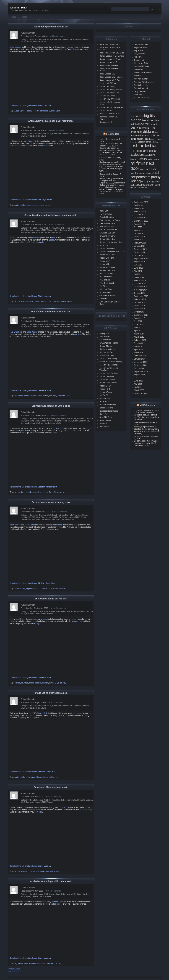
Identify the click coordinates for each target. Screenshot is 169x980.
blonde (27, 396)
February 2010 (140, 356)
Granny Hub (139, 60)
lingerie (133, 159)
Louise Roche (105, 139)
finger (31, 683)
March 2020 (139, 240)
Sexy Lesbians (140, 91)
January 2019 (140, 284)
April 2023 (138, 230)
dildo (53, 238)
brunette (29, 302)
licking (152, 155)
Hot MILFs (104, 245)
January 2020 (140, 246)
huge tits (134, 142)
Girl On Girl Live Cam (108, 230)
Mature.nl (138, 76)
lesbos (146, 155)
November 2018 (141, 290)
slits (138, 188)
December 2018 (141, 287)
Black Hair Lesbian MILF (40, 40)
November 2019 (141, 252)
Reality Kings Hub (142, 85)
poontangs (41, 963)
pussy (45, 619)
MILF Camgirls (147, 405)
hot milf (145, 139)
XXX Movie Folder (142, 98)
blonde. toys (20, 302)
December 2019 (141, 249)
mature (142, 158)
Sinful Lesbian (105, 420)
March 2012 (139, 337)
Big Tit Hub (139, 51)
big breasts (137, 116)
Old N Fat (103, 414)
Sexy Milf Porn (105, 417)
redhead (134, 185)
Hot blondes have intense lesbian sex (51, 312)
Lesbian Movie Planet (108, 365)
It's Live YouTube (141, 63)
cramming (136, 132)
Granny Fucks (105, 340)
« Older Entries (14, 969)
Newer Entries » (14, 971)
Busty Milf (104, 211)
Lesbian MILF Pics (107, 96)
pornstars (44, 111)
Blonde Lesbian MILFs (66, 228)
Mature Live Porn (107, 258)
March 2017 (139, 334)
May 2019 (138, 271)
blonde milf (142, 124)
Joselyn (37, 492)
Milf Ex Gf (104, 395)
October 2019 (140, 255)
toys (58, 777)
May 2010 (138, 346)
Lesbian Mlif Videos (142, 66)
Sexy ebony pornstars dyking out (51, 27)
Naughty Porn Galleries (144, 82)
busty (44, 589)
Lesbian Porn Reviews (109, 373)
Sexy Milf (103, 299)
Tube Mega (139, 95)
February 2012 (140, 340)
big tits (149, 116)
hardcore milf (148, 135)
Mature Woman (106, 392)
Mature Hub (139, 69)
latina (34, 205)
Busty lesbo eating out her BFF (51, 599)
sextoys (133, 188)
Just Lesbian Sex (107, 355)
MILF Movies (105, 280)
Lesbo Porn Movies (108, 380)
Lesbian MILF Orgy (107, 86)
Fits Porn (138, 57)
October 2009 (140, 368)
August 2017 (139, 318)
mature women (154, 159)
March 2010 (139, 353)
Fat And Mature (106, 214)
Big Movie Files (140, 48)
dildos (155, 132)
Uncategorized (105, 122)
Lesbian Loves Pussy (108, 359)
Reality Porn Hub (141, 88)
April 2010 (138, 350)
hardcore (135, 136)
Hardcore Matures (107, 349)
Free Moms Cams (107, 227)
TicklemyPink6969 (142, 437)
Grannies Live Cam (108, 233)
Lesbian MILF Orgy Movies (111, 90)
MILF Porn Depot (107, 283)
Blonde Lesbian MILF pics (110, 59)
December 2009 (141, 362)
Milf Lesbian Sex (106, 274)
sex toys (78, 334)
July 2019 (138, 265)
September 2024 (141, 202)
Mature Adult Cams (107, 255)
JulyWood (138, 411)
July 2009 (138, 378)
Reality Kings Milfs (151, 182)
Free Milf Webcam (107, 223)
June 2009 (138, 381)
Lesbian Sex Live (107, 376)
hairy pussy (31, 777)
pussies (72, 49)
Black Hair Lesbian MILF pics (112, 53)
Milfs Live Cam (106, 289)
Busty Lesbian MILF (63, 230)
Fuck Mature (105, 337)
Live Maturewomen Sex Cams (112, 252)
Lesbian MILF (19, 8)
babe (60, 715)
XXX (66, 808)
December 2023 (141, 218)
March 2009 (139, 390)
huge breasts (156, 139)
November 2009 (141, 365)
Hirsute (39, 777)
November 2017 (141, 309)
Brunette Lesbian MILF (109, 65)
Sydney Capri (55, 111)
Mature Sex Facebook (143, 73)
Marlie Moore (67, 302)
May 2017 (138, 328)
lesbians (59, 525)
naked (142, 169)
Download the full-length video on (30, 106)
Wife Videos (104, 427)
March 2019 (139, 277)
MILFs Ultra (104, 402)
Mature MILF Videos (108, 267)
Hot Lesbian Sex (106, 352)
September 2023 (141, 221)
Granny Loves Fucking (109, 343)
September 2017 (141, 315)
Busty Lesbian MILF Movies (39, 327)
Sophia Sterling (106, 174)
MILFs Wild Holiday (108, 405)
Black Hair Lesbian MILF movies (67, 40)
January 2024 (140, 215)
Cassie (24, 871)
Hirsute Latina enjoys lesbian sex (51, 693)
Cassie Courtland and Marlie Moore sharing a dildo (51, 215)
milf (134, 163)
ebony (29, 111)
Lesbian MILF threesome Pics (112, 107)
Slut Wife (103, 424)
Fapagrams (104, 334)
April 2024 (138, 205)
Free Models (113, 134)
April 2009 (138, 387)
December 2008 (141, 393)
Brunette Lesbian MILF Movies (40, 230)
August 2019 (139, 262)
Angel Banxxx (15, 47)
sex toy (48, 205)
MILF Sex (103, 286)
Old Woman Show (107, 296)
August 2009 (139, 375)
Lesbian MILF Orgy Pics (109, 93)
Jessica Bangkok (146, 142)
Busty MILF (145, 128)
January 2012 (140, 343)
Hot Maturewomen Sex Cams (112, 242)
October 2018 (140, 293)
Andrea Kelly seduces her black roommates (51, 121)
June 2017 (138, 324)
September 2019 (141, 259)
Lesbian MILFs (40, 42)
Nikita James (32, 332)
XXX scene (54, 871)
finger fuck (78, 621)
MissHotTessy (140, 422)
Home (13, 17)
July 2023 (138, 227)
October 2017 (140, 312)
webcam (144, 188)
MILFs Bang (105, 398)
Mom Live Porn (106, 292)
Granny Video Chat (107, 239)
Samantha (144, 185)
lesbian (36, 111)
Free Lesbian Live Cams (110, 220)
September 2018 (141, 296)
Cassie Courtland (41, 302)
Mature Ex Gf (105, 386)
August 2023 (139, 224)
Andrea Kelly (33, 141)
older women (147, 173)
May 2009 (138, 384)
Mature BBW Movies (108, 383)
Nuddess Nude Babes (109, 411)
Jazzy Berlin (30, 525)
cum (40, 812)
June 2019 (138, 268)
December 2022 (141, 237)
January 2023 (140, 233)
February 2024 (140, 212)
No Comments (59, 36)
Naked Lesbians (106, 408)
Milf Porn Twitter (141, 79)
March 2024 (139, 208)
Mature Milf (104, 264)
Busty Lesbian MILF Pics (110, 80)
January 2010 (140, 359)
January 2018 (140, 302)
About (24, 17)
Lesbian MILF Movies (38, 232)
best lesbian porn (141, 44)
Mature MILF (105, 261)
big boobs (19, 396)
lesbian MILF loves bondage (111, 362)
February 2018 (140, 299)
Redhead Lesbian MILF (109, 114)
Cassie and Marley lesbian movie (51, 787)
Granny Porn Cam (107, 236)
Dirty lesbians (140, 54)
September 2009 (141, 371)
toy (47, 871)
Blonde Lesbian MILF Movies (42, 228)
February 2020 (140, 243)
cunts (42, 242)
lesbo (139, 155)
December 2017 (141, 306)
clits (153, 128)
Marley (42, 871)
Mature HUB (105, 389)
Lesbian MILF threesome (110, 99)
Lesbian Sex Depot (107, 249)
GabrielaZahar (105, 158)
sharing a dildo (55, 428)
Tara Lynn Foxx (16, 332)
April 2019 (138, 274)
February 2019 (140, 281)
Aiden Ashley (15, 525)
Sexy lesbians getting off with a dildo (51, 406)
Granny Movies (106, 346)
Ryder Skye (24, 431)
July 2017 (138, 321)
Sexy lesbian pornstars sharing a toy (51, 502)
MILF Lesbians (106, 277)
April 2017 (138, 331)
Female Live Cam (107, 217)
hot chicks (35, 238)
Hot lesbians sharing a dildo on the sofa (51, 881)
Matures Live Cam (107, 270)
